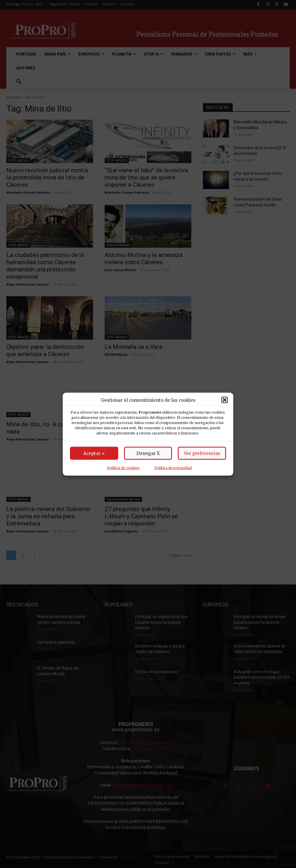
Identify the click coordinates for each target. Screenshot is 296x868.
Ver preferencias (202, 453)
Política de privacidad (173, 468)
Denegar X (148, 453)
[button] (225, 400)
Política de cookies (123, 468)
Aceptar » (94, 453)
